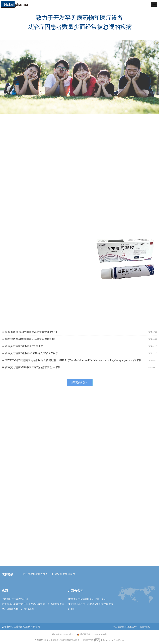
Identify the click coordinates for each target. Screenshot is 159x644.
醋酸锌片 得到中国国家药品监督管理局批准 (30, 339)
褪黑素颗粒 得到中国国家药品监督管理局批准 (31, 332)
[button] (154, 4)
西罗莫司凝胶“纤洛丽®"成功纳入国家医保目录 (32, 353)
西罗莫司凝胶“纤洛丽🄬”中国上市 (24, 346)
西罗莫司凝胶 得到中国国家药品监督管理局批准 (32, 367)
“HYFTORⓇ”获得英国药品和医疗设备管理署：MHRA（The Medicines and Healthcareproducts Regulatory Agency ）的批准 (73, 360)
